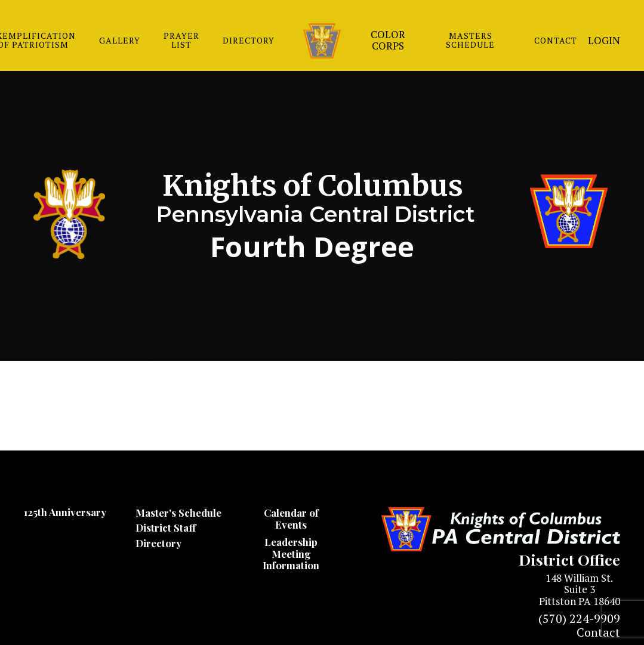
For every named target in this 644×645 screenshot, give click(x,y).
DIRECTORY (249, 40)
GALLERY (120, 40)
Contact (598, 632)
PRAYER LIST (181, 40)
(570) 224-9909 (579, 618)
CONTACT (556, 40)
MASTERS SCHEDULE (470, 40)
